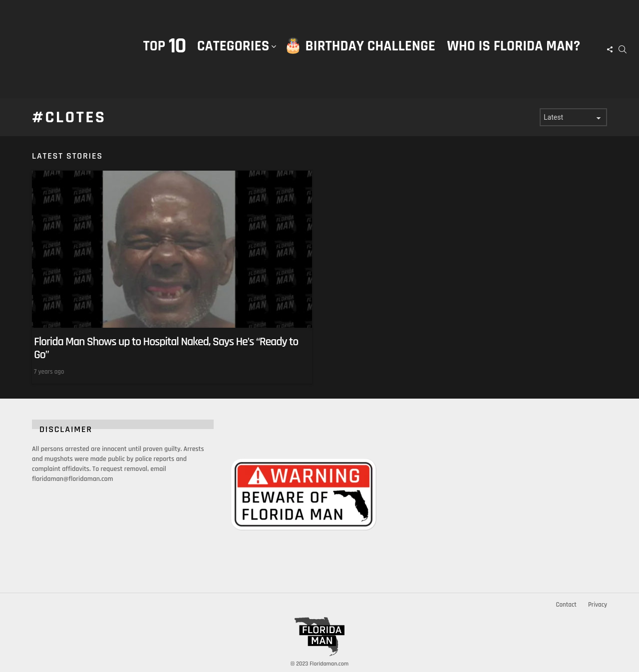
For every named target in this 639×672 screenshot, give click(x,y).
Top (164, 46)
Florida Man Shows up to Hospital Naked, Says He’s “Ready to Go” (166, 348)
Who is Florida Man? (513, 46)
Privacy (598, 605)
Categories (233, 56)
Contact (566, 605)
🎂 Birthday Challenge (360, 46)
